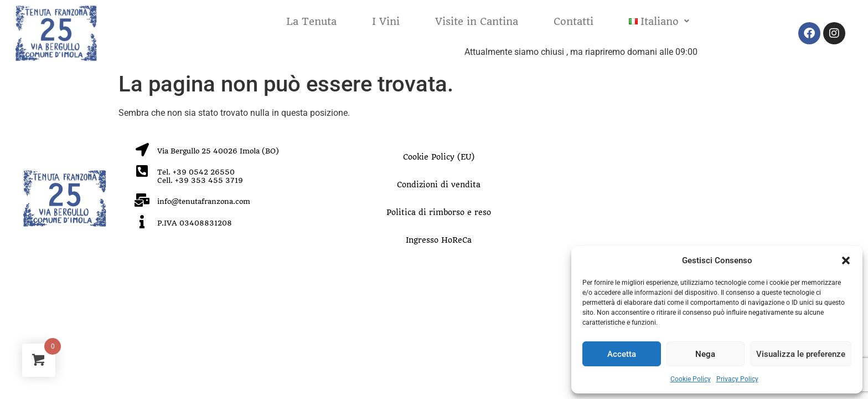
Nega (705, 354)
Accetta (622, 354)
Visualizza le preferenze (801, 354)
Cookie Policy (691, 379)
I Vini (386, 21)
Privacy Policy (737, 379)
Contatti (573, 21)
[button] (846, 260)
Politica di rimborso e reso (439, 212)
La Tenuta (311, 21)
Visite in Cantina (477, 21)
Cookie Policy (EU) (439, 157)
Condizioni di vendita (439, 185)
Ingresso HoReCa (439, 240)
